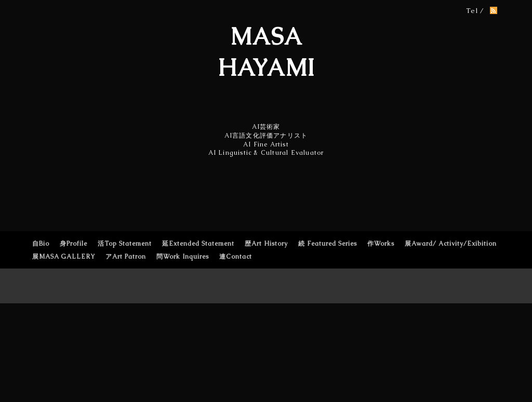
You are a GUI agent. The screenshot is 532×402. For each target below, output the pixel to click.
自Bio (41, 244)
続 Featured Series (328, 244)
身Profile (74, 244)
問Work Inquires (183, 257)
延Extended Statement (198, 244)
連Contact (236, 257)
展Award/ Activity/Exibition (451, 244)
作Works (381, 244)
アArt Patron (126, 257)
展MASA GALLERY (64, 257)
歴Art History (266, 244)
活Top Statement (125, 244)
